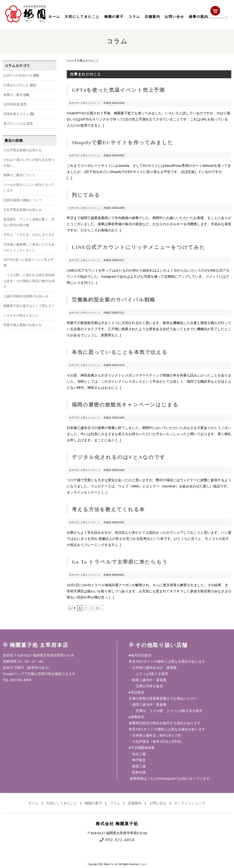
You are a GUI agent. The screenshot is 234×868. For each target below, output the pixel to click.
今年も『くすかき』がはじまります (29, 235)
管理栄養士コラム (16, 114)
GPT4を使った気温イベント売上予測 (118, 90)
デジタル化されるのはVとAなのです (119, 457)
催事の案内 (198, 17)
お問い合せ (174, 17)
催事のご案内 (13, 95)
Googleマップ (13, 674)
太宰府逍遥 (11, 104)
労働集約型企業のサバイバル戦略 (114, 300)
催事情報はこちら (143, 778)
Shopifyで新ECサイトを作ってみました (122, 142)
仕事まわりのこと (16, 85)
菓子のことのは (15, 123)
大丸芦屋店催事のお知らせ (23, 150)
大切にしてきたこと (82, 17)
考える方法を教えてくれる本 (108, 509)
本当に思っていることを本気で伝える (120, 352)
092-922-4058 (117, 840)
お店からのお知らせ (18, 75)
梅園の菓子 (114, 17)
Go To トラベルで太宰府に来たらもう (120, 562)
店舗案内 (152, 17)
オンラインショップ (217, 13)
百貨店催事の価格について (23, 200)
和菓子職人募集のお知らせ (23, 325)
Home (70, 61)
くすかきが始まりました (21, 315)
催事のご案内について (19, 175)
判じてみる (86, 195)
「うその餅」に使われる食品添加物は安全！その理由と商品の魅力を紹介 (29, 281)
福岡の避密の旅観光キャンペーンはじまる (125, 405)
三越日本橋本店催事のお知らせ (26, 296)
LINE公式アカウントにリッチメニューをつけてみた (138, 247)
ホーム (54, 17)
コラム (134, 17)
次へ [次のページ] (99, 608)
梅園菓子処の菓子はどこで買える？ (29, 306)
